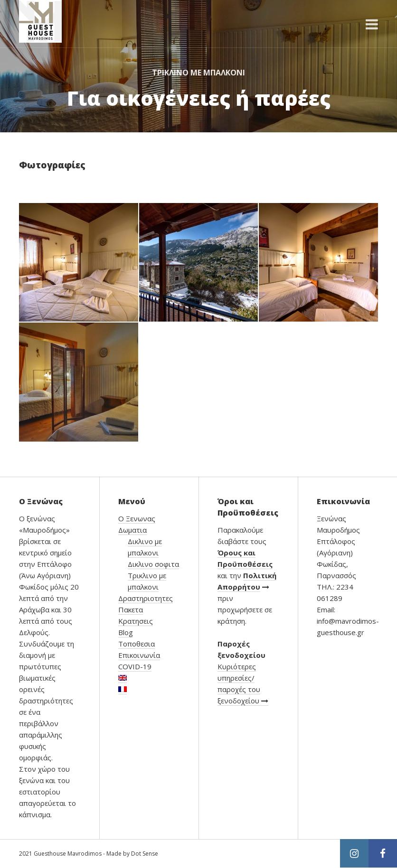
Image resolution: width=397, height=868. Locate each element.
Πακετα (131, 609)
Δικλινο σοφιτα (153, 564)
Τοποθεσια (137, 644)
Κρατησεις (136, 621)
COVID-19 (135, 666)
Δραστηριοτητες (146, 598)
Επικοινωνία (139, 655)
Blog (126, 632)
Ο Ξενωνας (137, 518)
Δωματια (132, 530)
